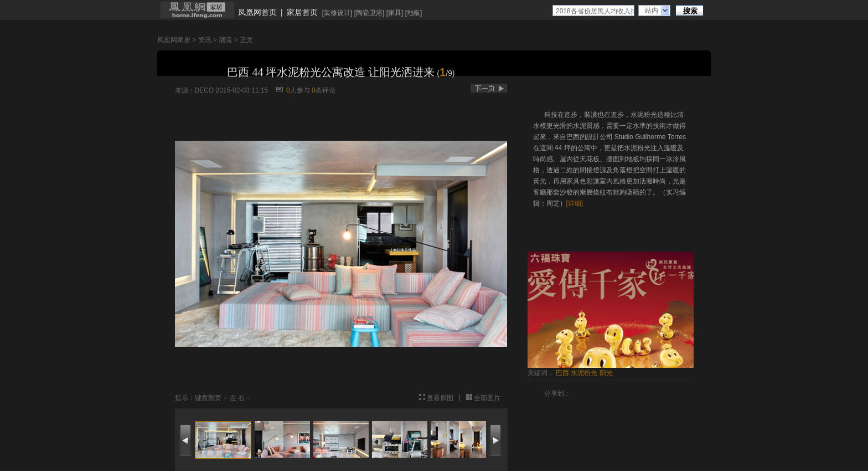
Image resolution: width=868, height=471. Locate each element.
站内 (652, 11)
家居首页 (302, 12)
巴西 (562, 373)
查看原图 (440, 398)
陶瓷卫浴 (369, 13)
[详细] (575, 203)
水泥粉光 (584, 373)
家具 (395, 13)
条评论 (324, 90)
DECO (205, 90)
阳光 (606, 373)
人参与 (298, 90)
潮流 (225, 40)
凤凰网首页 (257, 12)
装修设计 (337, 13)
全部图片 (487, 398)
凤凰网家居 (174, 40)
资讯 (205, 40)
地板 (414, 13)
